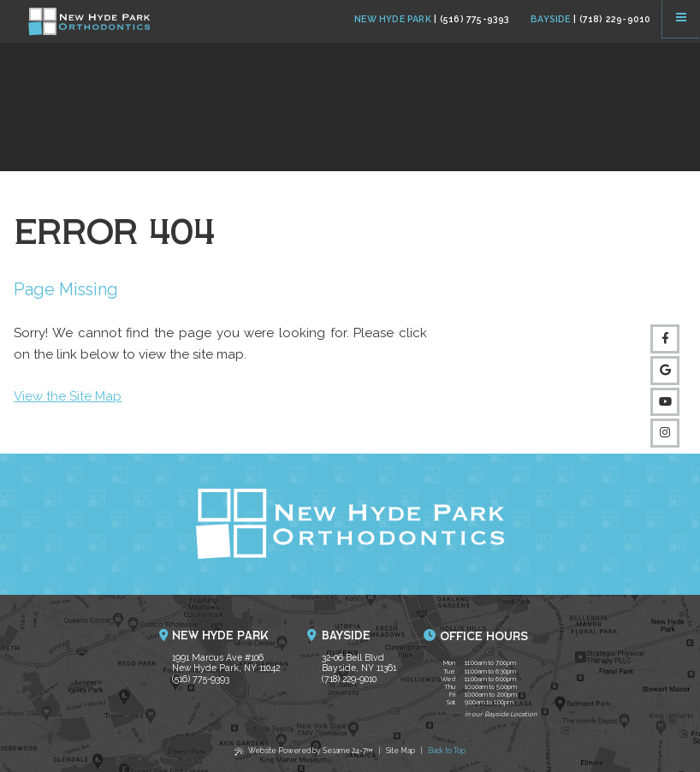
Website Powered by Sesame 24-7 (303, 752)
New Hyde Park (393, 19)
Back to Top (447, 751)
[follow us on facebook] (665, 339)
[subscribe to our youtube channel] (665, 402)
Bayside (550, 19)
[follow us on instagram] (665, 433)
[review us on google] (665, 371)
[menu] (681, 19)
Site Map (400, 751)
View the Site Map (68, 396)
